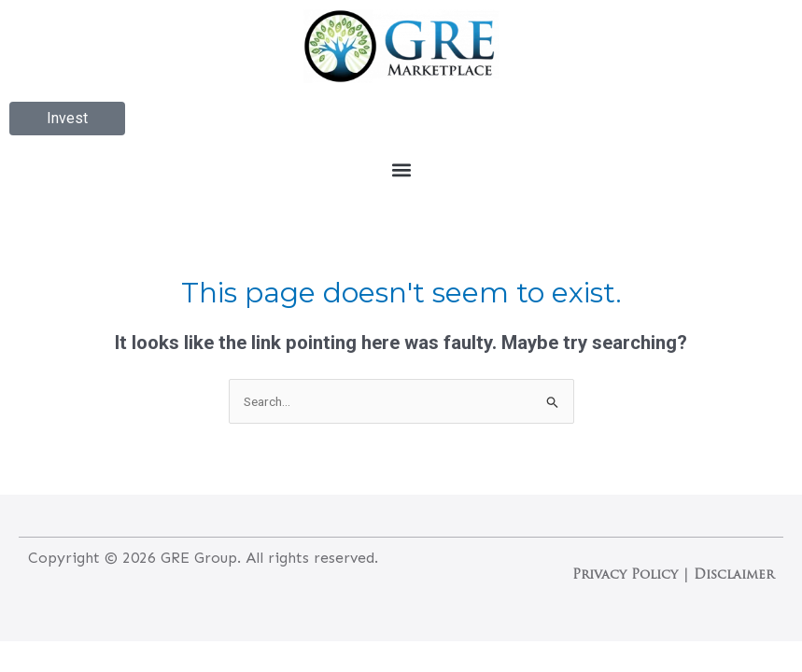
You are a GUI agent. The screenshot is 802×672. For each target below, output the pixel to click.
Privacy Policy (625, 575)
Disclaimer (734, 575)
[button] (401, 169)
